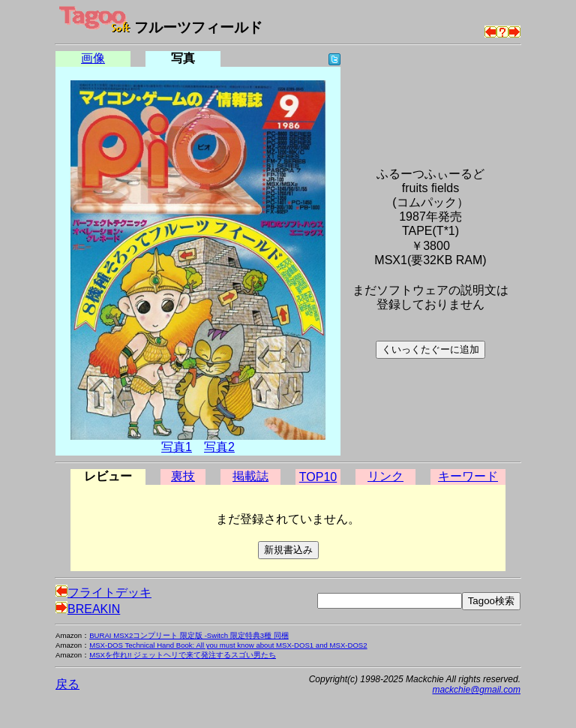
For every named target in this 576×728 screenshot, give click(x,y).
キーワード (468, 476)
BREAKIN (88, 609)
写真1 (177, 447)
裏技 (183, 476)
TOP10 (318, 477)
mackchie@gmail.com (476, 690)
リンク (385, 476)
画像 (93, 58)
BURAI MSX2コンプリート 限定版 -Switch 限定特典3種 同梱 (189, 635)
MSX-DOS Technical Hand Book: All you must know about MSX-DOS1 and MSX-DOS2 (228, 645)
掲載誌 (250, 476)
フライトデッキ (103, 593)
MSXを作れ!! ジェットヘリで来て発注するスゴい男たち (183, 655)
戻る (67, 684)
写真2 (219, 447)
